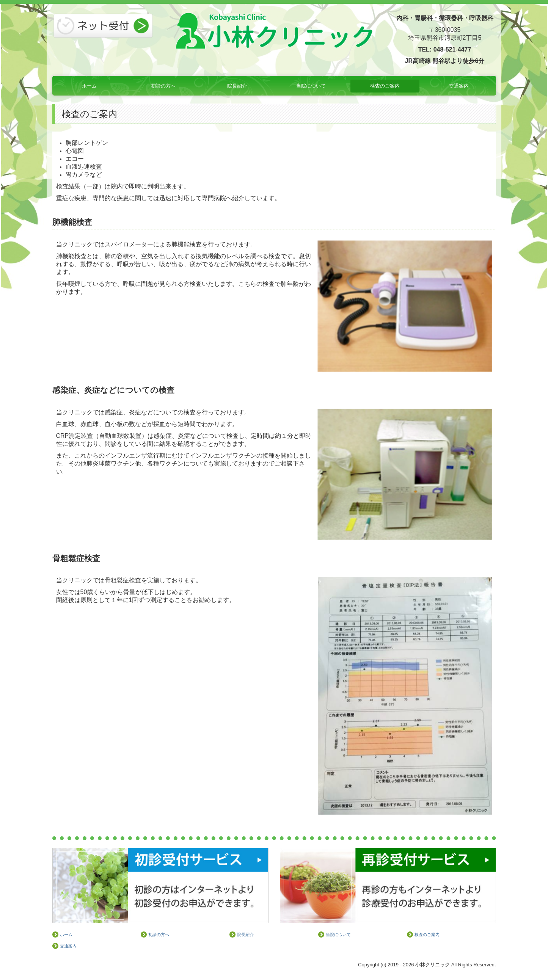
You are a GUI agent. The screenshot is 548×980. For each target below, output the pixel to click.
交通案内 (459, 86)
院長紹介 (237, 86)
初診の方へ (163, 86)
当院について (311, 86)
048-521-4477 (452, 49)
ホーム (89, 86)
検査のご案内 (385, 86)
